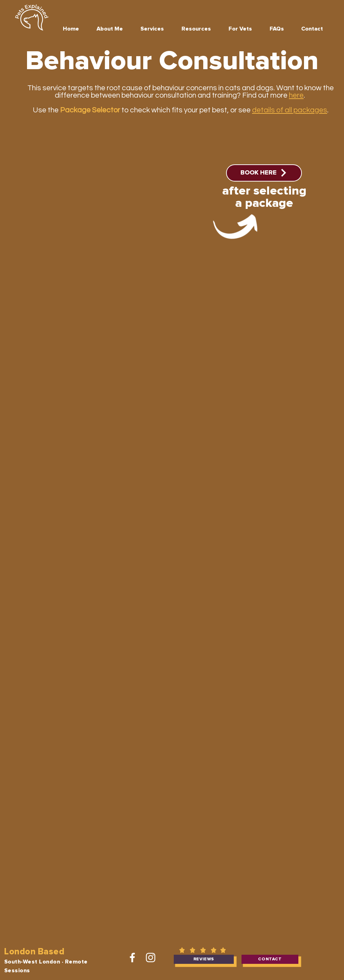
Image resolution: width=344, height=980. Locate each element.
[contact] (270, 959)
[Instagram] (151, 958)
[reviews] (204, 959)
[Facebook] (132, 958)
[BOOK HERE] (264, 173)
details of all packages (290, 110)
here (296, 95)
